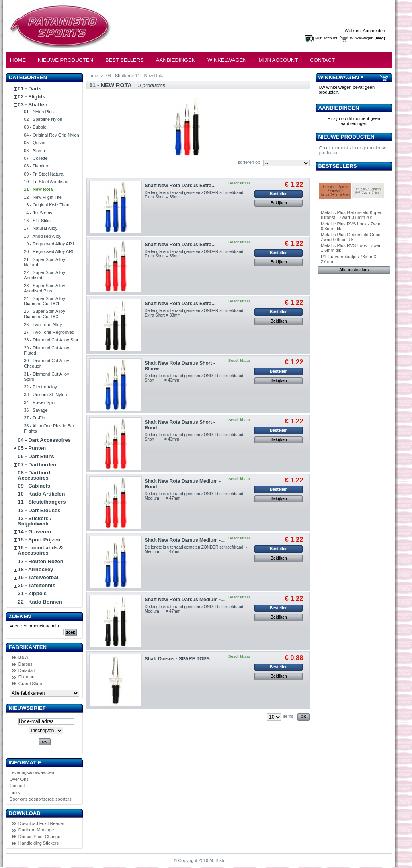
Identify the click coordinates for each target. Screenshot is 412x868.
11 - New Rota (38, 189)
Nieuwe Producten (66, 60)
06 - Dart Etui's (36, 456)
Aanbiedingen (176, 60)
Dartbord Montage (36, 830)
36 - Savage (36, 410)
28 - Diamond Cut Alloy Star (51, 340)
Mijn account (326, 38)
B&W (24, 657)
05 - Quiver (35, 143)
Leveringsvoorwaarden (32, 772)
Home (18, 60)
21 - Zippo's (32, 593)
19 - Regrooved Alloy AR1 (49, 244)
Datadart (27, 670)
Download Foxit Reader (42, 823)
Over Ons (19, 779)
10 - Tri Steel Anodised (46, 182)
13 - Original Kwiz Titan (46, 205)
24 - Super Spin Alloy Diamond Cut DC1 (44, 301)
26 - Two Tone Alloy (43, 325)
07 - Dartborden (37, 465)
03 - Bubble (35, 127)
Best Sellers (125, 60)
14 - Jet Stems (38, 213)
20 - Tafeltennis (37, 585)
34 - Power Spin (39, 402)
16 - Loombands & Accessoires (40, 550)
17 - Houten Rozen (40, 561)
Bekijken (279, 203)
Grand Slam (30, 684)
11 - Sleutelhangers (42, 502)
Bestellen (279, 194)
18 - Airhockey (35, 569)
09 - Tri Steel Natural (44, 174)
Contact (322, 60)
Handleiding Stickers (39, 843)
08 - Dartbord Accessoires (34, 475)
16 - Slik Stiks (37, 221)
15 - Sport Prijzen (39, 540)
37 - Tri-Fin (34, 418)
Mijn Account (279, 60)
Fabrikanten (28, 647)
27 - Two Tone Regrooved (49, 332)
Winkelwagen (362, 38)
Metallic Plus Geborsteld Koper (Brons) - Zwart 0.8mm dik (351, 215)
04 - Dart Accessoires (44, 440)
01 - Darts (30, 89)
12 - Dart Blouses (39, 510)
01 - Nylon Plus (39, 112)
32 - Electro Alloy (40, 387)
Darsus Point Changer (40, 837)
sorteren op (249, 162)
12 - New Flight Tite (43, 197)
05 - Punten (32, 448)
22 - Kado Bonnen (40, 602)
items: (289, 716)
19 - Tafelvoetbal (38, 577)
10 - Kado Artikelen (41, 494)
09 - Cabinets (34, 486)
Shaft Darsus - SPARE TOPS (177, 659)
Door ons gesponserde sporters (41, 799)
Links (15, 792)
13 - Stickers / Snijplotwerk (35, 521)
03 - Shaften (33, 105)
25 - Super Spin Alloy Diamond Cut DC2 (44, 314)
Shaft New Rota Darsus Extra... (180, 186)
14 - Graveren (34, 532)
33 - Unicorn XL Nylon (45, 394)
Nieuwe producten (346, 137)
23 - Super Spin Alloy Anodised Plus (44, 288)
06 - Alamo (34, 151)
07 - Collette (36, 158)
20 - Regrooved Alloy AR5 (49, 251)
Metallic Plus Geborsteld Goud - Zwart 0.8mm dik (352, 237)
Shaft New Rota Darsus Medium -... (185, 540)
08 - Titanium (37, 166)
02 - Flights (32, 97)
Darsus (26, 664)
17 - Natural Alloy (41, 228)
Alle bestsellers (354, 270)
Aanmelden (374, 31)
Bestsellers (338, 166)
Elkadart (27, 677)
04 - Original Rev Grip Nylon (51, 135)
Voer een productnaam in (34, 626)
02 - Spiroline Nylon (43, 119)
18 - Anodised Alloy (43, 236)
